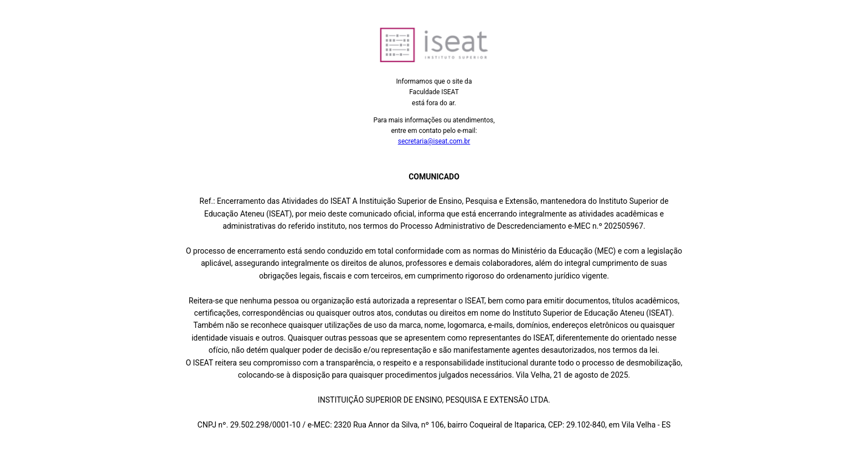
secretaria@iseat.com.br (434, 141)
